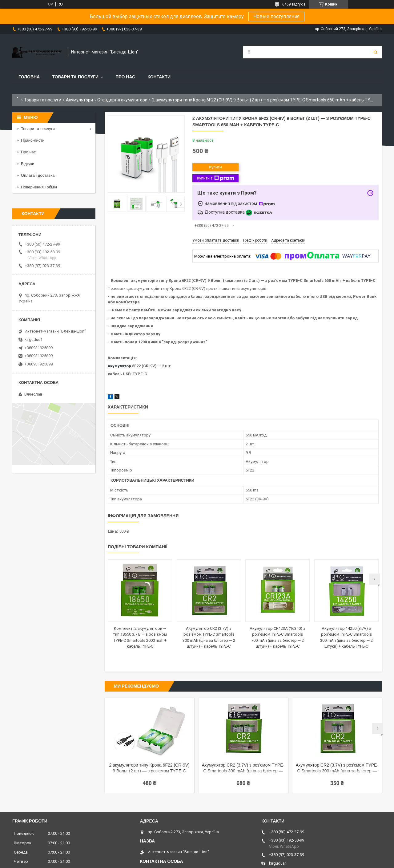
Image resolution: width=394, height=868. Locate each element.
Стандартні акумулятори (122, 100)
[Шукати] (376, 52)
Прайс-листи (33, 140)
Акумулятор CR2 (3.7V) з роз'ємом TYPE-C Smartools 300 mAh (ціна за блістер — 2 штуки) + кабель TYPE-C (337, 769)
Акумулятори (79, 100)
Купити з (215, 178)
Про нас (125, 77)
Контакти (159, 77)
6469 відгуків (294, 4)
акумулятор (119, 366)
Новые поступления (276, 16)
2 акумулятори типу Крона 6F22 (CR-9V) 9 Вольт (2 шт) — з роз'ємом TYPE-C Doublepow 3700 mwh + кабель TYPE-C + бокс (149, 769)
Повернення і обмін (39, 187)
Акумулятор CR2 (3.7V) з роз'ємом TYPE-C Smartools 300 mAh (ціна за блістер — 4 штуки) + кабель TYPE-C (243, 769)
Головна (29, 77)
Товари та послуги (75, 77)
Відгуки (28, 164)
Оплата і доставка (38, 175)
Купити (215, 167)
